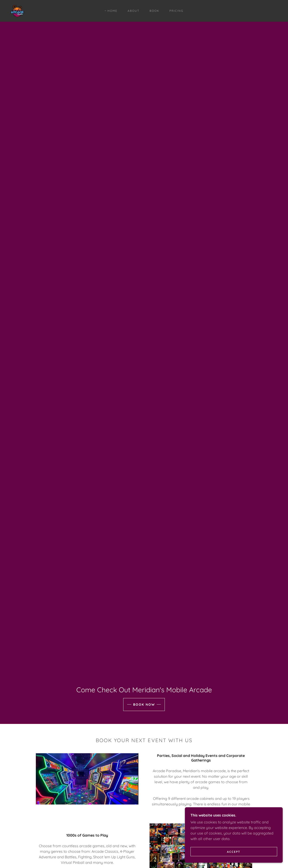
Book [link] (154, 11)
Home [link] (112, 11)
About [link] (133, 11)
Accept (236, 851)
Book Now (144, 705)
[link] (17, 10)
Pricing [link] (176, 11)
